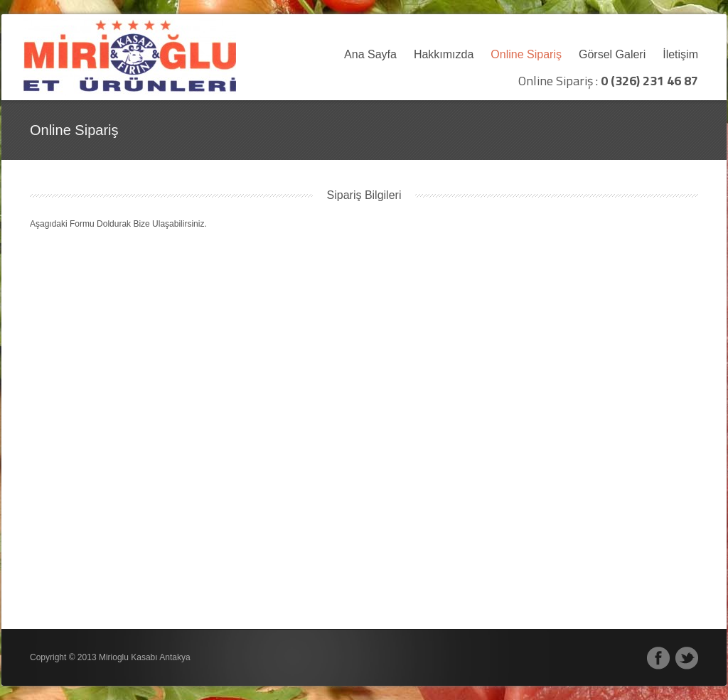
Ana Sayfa (370, 55)
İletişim (680, 55)
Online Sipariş (526, 55)
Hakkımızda (444, 55)
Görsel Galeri (612, 55)
